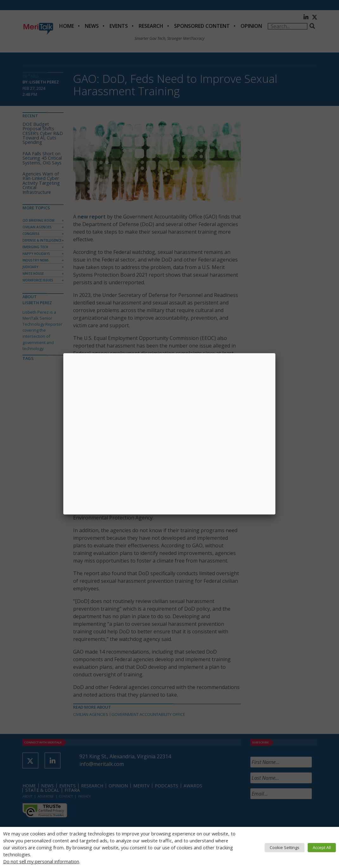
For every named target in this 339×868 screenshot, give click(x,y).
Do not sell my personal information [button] (41, 861)
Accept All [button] (322, 847)
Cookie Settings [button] (285, 847)
